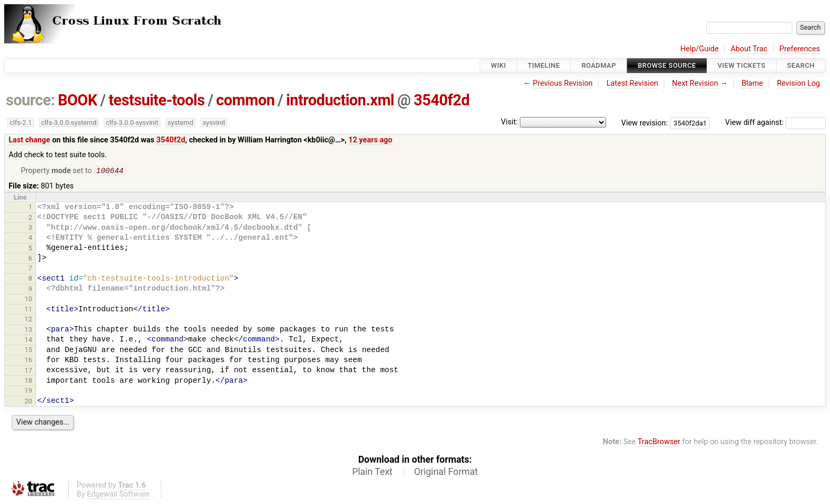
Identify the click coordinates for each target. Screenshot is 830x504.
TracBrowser (659, 443)
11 (28, 310)
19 (28, 391)
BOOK (77, 100)
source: (30, 100)
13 (28, 331)
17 (28, 371)
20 (28, 402)
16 (28, 361)
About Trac (749, 49)
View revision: (645, 123)
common (245, 100)
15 (28, 351)
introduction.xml (340, 100)
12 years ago (370, 140)
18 (28, 381)
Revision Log (799, 83)
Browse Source (667, 65)
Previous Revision (563, 83)
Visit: (509, 122)
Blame (752, 83)
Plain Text (372, 473)
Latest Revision (633, 83)
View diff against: (775, 123)
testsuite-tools (157, 100)
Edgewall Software (118, 495)
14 (28, 341)
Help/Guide (699, 49)
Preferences (800, 49)
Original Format (446, 473)
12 (28, 320)
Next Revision (695, 83)
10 (28, 300)
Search (801, 65)
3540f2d (442, 100)
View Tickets (742, 65)
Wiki (498, 65)
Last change (29, 140)
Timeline (544, 65)
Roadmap (599, 65)
